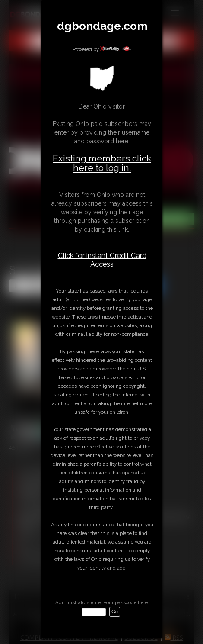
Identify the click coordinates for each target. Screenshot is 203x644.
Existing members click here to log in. (102, 163)
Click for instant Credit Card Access (102, 260)
